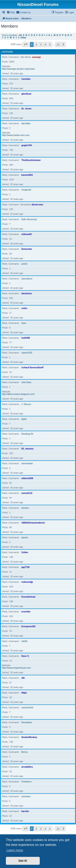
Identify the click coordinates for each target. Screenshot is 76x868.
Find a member (10, 35)
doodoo (25, 508)
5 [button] (50, 44)
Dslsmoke (27, 249)
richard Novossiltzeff (33, 367)
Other (24, 38)
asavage (36, 57)
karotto (25, 811)
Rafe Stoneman (29, 219)
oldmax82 (27, 234)
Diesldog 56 (27, 434)
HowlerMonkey (29, 737)
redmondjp (27, 582)
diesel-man (37, 205)
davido (25, 537)
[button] (26, 44)
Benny (25, 752)
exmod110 (27, 493)
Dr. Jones (27, 109)
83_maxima (27, 449)
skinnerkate (27, 463)
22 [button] (58, 44)
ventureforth (27, 708)
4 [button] (45, 44)
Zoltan (25, 552)
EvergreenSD (28, 626)
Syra (24, 323)
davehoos (27, 293)
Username (7, 52)
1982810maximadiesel (33, 523)
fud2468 (26, 338)
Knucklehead (28, 597)
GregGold (26, 190)
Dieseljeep (27, 722)
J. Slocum (26, 404)
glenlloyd (26, 94)
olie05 (24, 641)
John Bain (26, 382)
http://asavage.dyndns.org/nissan (18, 69)
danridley (26, 123)
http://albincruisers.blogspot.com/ (18, 394)
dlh (23, 678)
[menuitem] (11, 12)
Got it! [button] (23, 861)
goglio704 (27, 145)
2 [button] (36, 44)
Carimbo (26, 79)
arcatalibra (27, 767)
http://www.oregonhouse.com (16, 668)
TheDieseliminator (31, 160)
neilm (24, 308)
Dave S (25, 656)
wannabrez (27, 279)
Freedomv (27, 782)
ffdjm (24, 693)
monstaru (26, 796)
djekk (24, 419)
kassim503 (27, 175)
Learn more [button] (15, 850)
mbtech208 (27, 478)
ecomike (26, 612)
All (20, 35)
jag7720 (26, 567)
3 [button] (41, 44)
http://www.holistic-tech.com (16, 135)
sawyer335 (27, 353)
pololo (24, 264)
